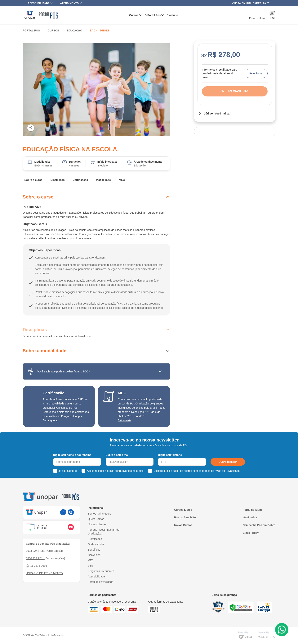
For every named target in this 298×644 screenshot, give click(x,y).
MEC (122, 180)
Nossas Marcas (97, 524)
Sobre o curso (33, 180)
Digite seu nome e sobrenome (72, 455)
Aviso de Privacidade (227, 471)
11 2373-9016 (36, 566)
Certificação (80, 180)
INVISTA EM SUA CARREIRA (250, 3)
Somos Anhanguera (100, 514)
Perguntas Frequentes (101, 571)
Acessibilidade (40, 3)
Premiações (95, 539)
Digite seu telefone (170, 455)
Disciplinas (58, 180)
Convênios (94, 555)
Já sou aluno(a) (68, 471)
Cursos (134, 15)
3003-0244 (33, 551)
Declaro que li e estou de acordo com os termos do (197, 471)
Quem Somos (96, 519)
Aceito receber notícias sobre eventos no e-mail (115, 471)
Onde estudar (96, 544)
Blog (91, 566)
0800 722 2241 (35, 558)
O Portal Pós (153, 15)
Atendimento (71, 3)
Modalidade (103, 180)
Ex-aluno (172, 15)
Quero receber (228, 462)
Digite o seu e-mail (118, 455)
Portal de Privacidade (101, 582)
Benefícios (94, 550)
